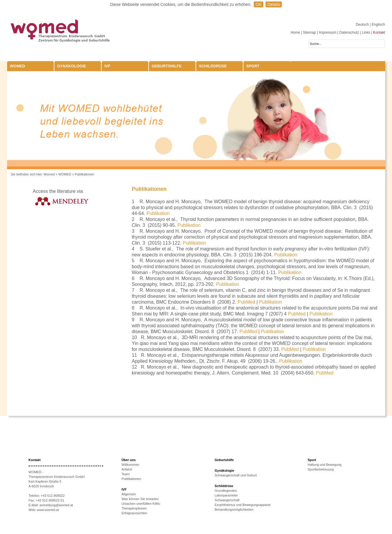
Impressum (327, 32)
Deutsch (363, 25)
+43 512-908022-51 (50, 500)
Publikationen (84, 174)
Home (295, 32)
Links (366, 32)
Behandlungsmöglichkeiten (234, 509)
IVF (108, 66)
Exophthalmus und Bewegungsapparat (243, 505)
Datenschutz (349, 32)
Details (274, 4)
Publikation (158, 213)
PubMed (246, 302)
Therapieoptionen (134, 508)
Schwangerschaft (227, 500)
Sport (253, 66)
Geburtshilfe (167, 66)
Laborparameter (226, 495)
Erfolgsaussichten (135, 513)
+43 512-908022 (53, 496)
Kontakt (379, 32)
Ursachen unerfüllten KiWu (141, 504)
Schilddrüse (213, 66)
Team (126, 474)
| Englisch (378, 25)
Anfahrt (127, 469)
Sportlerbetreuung (321, 469)
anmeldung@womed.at (56, 505)
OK (258, 4)
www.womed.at (48, 510)
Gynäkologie (72, 66)
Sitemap (310, 32)
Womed (49, 174)
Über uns (129, 460)
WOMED (18, 66)
